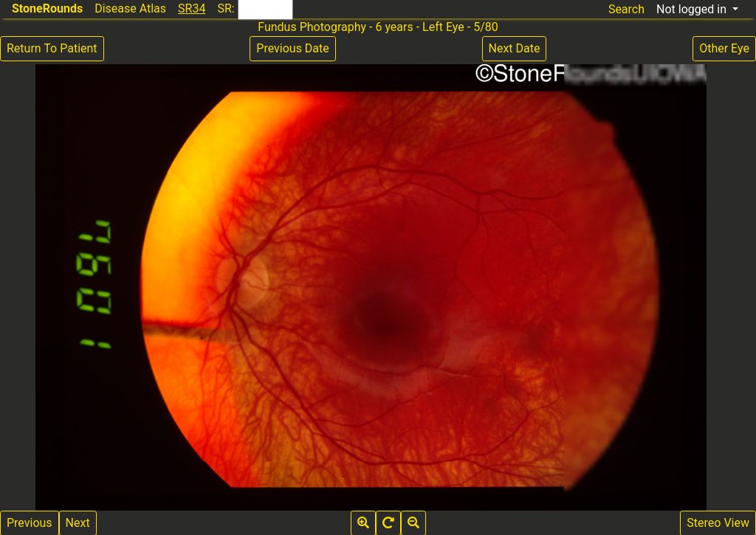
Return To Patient (52, 48)
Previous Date (292, 48)
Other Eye (724, 48)
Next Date (515, 48)
